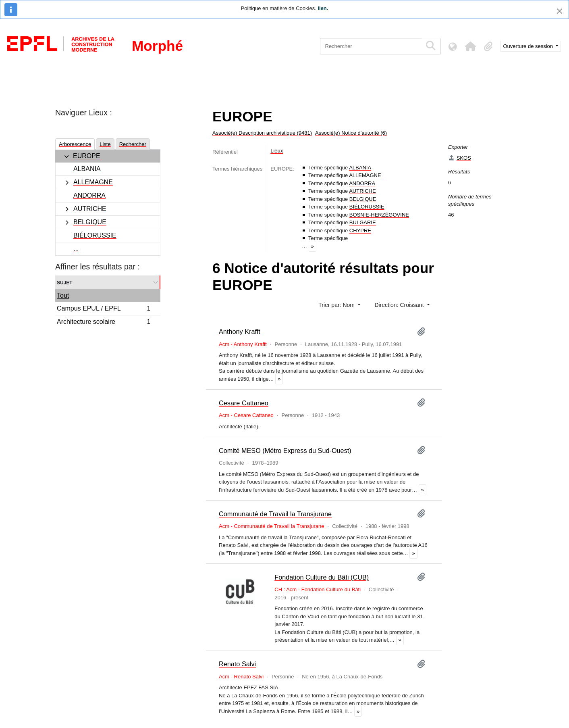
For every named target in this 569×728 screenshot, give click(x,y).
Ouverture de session (529, 46)
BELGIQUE (90, 222)
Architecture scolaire (104, 323)
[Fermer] (560, 11)
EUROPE (87, 156)
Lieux (277, 151)
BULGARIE (363, 222)
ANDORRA (89, 195)
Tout (63, 295)
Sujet (65, 282)
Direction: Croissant (400, 305)
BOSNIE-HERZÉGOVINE (379, 215)
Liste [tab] (105, 144)
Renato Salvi (237, 664)
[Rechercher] (371, 46)
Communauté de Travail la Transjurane (275, 514)
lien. (323, 8)
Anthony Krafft (240, 332)
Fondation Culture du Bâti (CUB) (322, 577)
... (76, 249)
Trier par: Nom (337, 305)
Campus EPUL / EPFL (104, 310)
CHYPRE (360, 230)
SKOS (460, 158)
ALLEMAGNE (93, 182)
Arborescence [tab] (75, 144)
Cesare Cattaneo (244, 403)
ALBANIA (87, 169)
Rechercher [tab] (133, 144)
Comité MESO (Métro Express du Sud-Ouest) (285, 451)
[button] (471, 46)
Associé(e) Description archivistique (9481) (262, 133)
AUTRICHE (90, 209)
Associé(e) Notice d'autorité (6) (351, 133)
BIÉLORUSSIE (95, 235)
